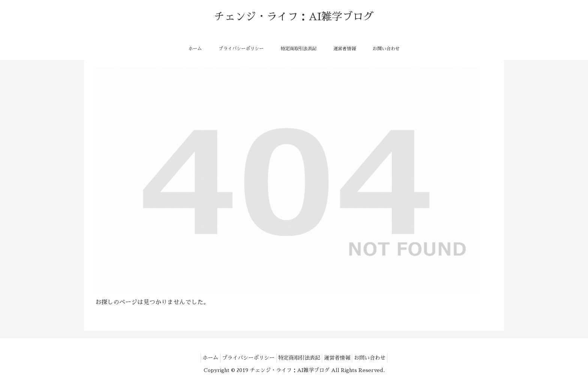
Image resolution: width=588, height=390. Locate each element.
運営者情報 (341, 358)
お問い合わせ (378, 358)
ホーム (202, 358)
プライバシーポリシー (244, 358)
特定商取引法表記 (299, 358)
